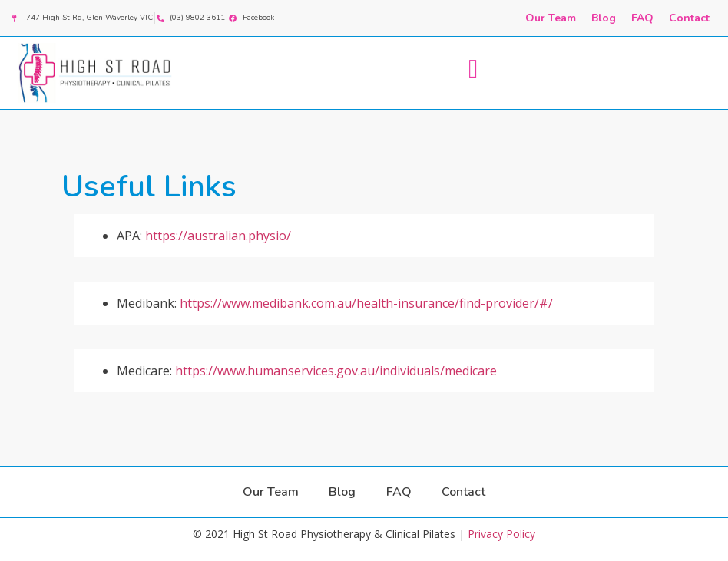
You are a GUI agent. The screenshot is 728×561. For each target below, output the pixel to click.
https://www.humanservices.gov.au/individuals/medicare (336, 371)
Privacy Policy (501, 534)
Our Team (551, 18)
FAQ (642, 18)
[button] (473, 69)
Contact (689, 18)
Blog (604, 18)
